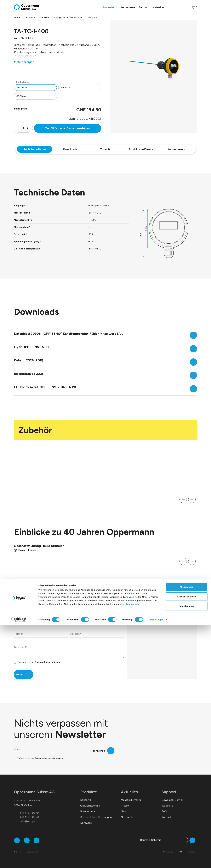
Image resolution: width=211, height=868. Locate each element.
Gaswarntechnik (90, 806)
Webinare (167, 806)
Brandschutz (88, 811)
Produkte (89, 792)
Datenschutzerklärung (47, 662)
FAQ (164, 811)
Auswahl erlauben (187, 839)
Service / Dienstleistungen (96, 817)
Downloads (70, 149)
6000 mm (22, 96)
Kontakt (166, 817)
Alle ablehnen (187, 849)
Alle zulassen (186, 829)
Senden (19, 674)
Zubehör (105, 149)
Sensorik (85, 800)
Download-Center (172, 800)
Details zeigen (156, 862)
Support (169, 792)
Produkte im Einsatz (141, 149)
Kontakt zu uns (176, 149)
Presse (125, 806)
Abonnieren (98, 751)
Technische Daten (35, 149)
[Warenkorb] (189, 7)
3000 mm (67, 87)
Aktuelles (129, 792)
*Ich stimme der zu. (40, 662)
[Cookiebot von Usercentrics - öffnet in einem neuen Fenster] (19, 862)
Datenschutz (132, 847)
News (124, 811)
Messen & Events (131, 800)
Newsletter (128, 817)
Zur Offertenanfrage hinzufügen (68, 128)
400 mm (22, 87)
